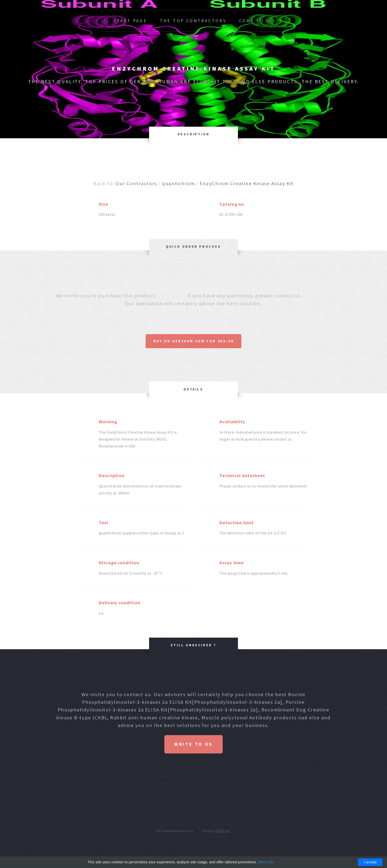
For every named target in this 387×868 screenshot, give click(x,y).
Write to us (193, 744)
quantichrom (178, 183)
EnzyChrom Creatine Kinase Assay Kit (247, 183)
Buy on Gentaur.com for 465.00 (193, 341)
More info (266, 862)
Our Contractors (136, 183)
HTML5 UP (222, 831)
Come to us (256, 21)
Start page (130, 21)
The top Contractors (193, 21)
